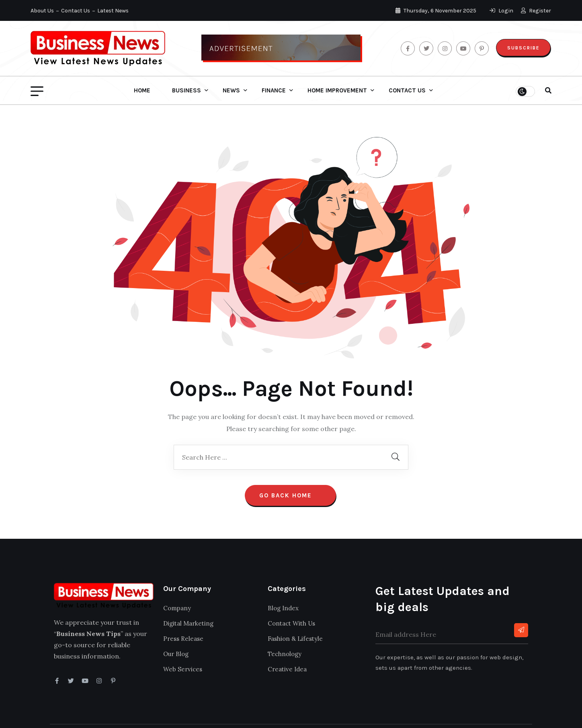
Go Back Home (290, 473)
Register (536, 11)
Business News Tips (78, 715)
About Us (42, 11)
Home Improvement (337, 90)
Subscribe (523, 48)
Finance (274, 90)
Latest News (113, 11)
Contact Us (76, 11)
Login (502, 11)
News (231, 90)
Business (186, 90)
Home (142, 90)
